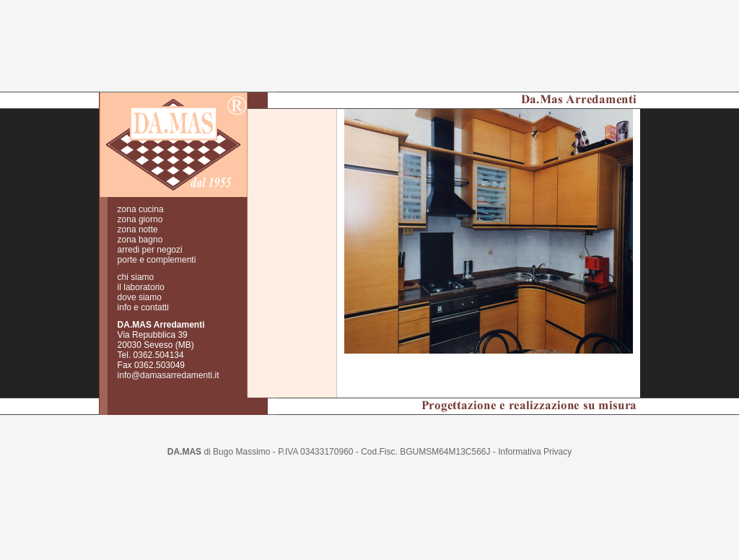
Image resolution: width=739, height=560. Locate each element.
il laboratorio (141, 267)
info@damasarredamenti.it (169, 355)
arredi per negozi (150, 229)
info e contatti (143, 287)
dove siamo (140, 277)
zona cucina (141, 189)
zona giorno (140, 199)
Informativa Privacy (535, 432)
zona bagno (140, 219)
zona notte (138, 209)
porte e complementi (157, 240)
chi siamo (136, 257)
